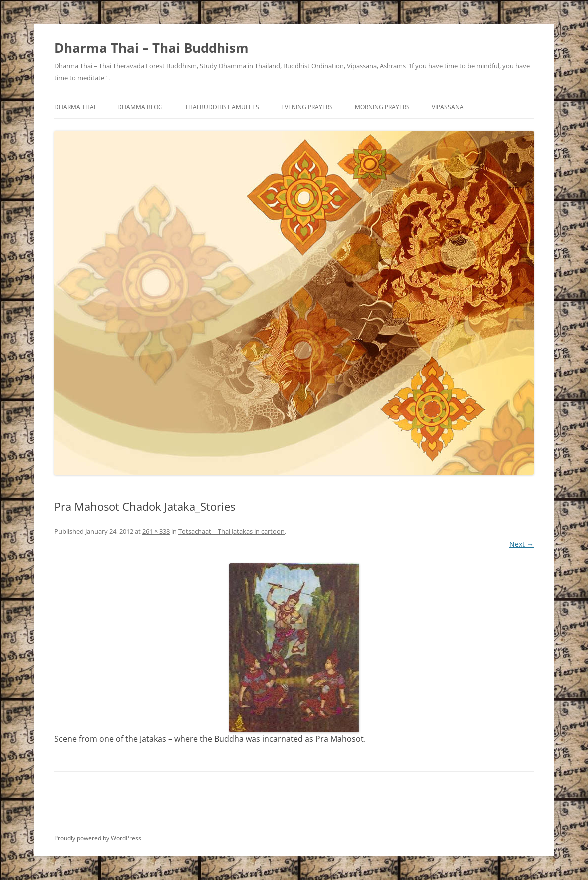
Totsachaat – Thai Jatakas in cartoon (231, 531)
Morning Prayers (382, 107)
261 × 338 (156, 531)
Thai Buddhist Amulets (222, 107)
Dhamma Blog (140, 107)
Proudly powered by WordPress (98, 838)
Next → (521, 544)
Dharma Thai (75, 107)
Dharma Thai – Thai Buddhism (151, 48)
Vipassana (448, 107)
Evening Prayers (307, 107)
